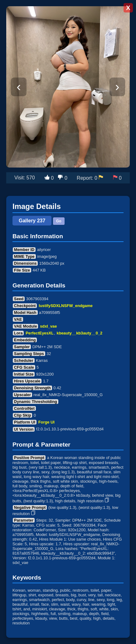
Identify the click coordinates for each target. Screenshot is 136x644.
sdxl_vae (48, 326)
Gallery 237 (32, 221)
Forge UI (46, 422)
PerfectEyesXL (40, 333)
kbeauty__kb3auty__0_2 (80, 333)
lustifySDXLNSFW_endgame (66, 306)
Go (59, 221)
